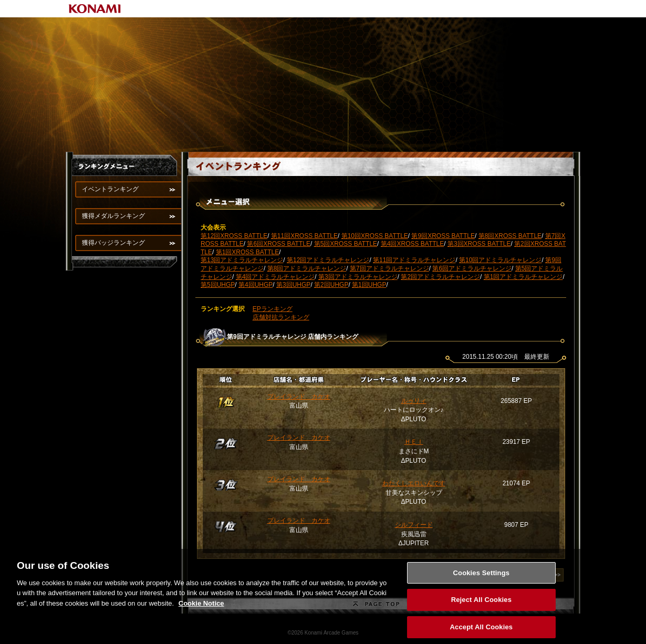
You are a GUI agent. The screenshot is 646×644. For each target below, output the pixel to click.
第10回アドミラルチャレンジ (500, 260)
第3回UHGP (293, 285)
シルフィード (414, 525)
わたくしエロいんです (414, 483)
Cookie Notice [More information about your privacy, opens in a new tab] (201, 608)
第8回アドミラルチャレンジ (307, 268)
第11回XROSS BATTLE (304, 236)
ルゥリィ (414, 401)
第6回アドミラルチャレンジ (472, 268)
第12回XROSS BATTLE (234, 236)
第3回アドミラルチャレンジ (358, 277)
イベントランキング (110, 189)
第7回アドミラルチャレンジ (389, 268)
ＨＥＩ (414, 442)
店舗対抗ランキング (281, 317)
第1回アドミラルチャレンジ (523, 277)
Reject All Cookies (481, 605)
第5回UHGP (218, 285)
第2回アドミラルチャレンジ (440, 277)
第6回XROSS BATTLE (278, 244)
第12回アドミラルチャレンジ (328, 260)
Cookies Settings (482, 578)
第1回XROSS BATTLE (247, 252)
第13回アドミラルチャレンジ (242, 260)
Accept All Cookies (482, 632)
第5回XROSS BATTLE (346, 244)
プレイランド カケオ (299, 397)
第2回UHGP (331, 285)
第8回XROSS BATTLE (510, 236)
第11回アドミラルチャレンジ (414, 260)
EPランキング (273, 309)
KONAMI (95, 9)
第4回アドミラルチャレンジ (275, 277)
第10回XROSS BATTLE (375, 236)
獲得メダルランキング (113, 216)
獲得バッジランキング (113, 243)
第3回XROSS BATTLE (479, 244)
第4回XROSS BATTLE (412, 244)
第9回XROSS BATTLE (443, 236)
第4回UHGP (256, 285)
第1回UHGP (369, 285)
